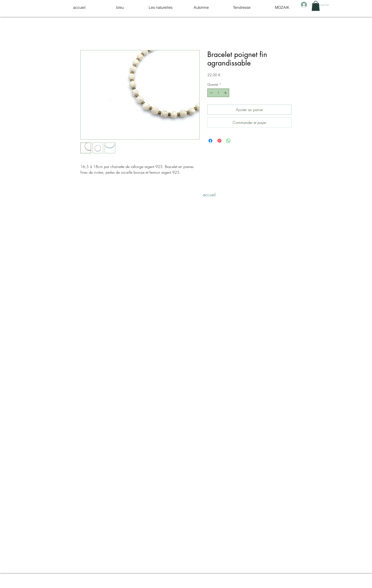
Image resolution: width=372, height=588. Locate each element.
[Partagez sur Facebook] (210, 141)
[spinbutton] (218, 93)
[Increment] (226, 93)
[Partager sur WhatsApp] (228, 141)
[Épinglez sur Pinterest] (219, 141)
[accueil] (209, 195)
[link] (316, 6)
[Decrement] (211, 93)
